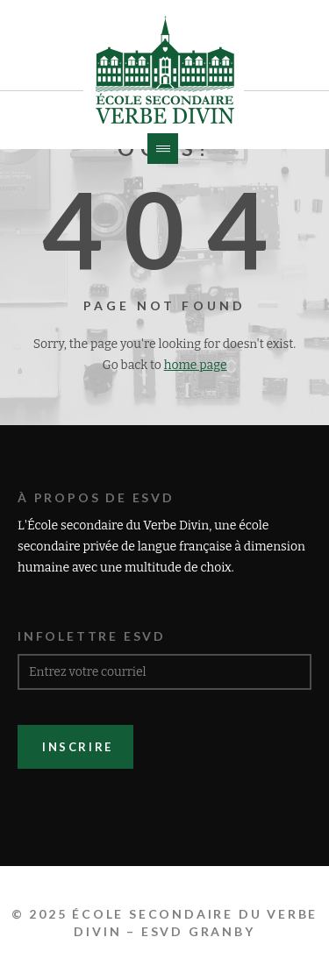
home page (196, 365)
